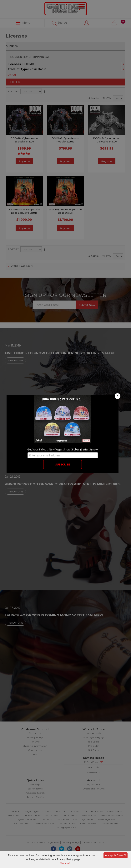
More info (65, 863)
